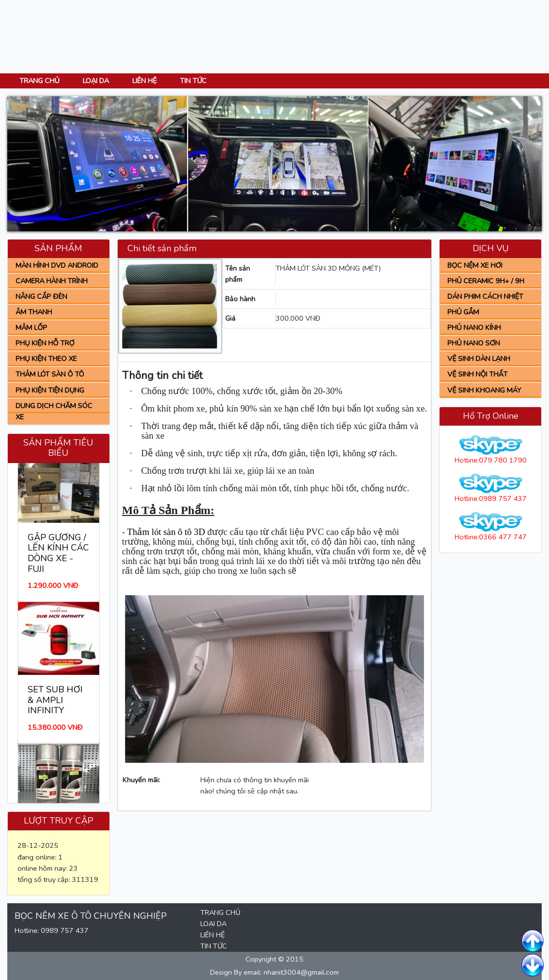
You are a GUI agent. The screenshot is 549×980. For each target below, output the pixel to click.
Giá (230, 318)
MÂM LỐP (31, 327)
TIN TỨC (193, 81)
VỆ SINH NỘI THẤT (478, 374)
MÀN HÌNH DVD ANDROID (57, 265)
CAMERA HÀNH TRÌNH (52, 281)
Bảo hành (240, 299)
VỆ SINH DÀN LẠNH (479, 359)
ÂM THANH (34, 312)
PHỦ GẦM (463, 312)
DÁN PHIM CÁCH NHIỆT (485, 296)
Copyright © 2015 (274, 959)
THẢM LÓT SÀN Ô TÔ (50, 374)
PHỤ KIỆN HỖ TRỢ (45, 343)
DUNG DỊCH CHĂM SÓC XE (54, 411)
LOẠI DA (96, 81)
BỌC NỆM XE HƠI (475, 265)
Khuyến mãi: (141, 780)
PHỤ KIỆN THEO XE (46, 359)
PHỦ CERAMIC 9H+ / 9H (486, 281)
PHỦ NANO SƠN (474, 343)
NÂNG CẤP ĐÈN (41, 296)
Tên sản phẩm (238, 274)
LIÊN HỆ (144, 81)
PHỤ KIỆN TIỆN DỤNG (50, 390)
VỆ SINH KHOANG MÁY (484, 390)
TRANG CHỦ (39, 81)
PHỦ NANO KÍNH (474, 327)
